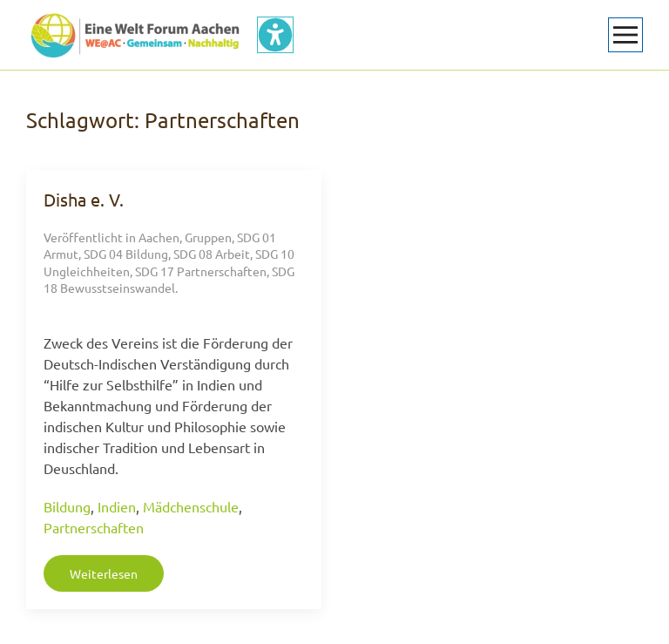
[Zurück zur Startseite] (135, 35)
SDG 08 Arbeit (212, 254)
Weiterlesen (104, 573)
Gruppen (208, 237)
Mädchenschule (191, 506)
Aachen (159, 237)
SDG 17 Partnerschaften (201, 271)
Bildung (67, 506)
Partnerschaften (94, 527)
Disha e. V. (84, 199)
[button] (625, 35)
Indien (117, 506)
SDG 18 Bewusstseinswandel (169, 280)
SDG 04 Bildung (126, 254)
